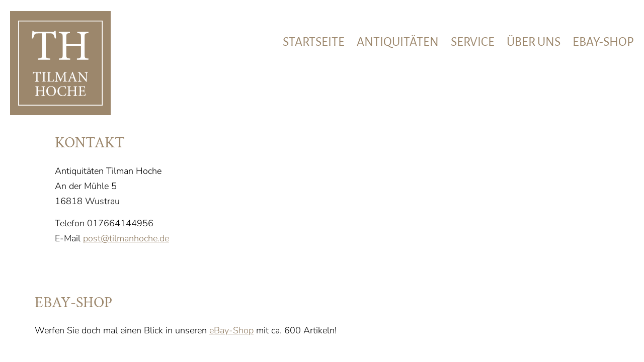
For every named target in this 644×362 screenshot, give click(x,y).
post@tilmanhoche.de (126, 238)
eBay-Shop (231, 330)
